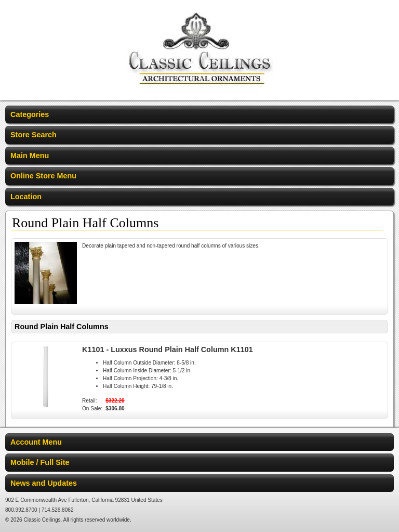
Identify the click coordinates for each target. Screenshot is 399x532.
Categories (30, 114)
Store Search (34, 135)
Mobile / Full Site (40, 462)
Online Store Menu (43, 176)
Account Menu (36, 442)
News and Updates (44, 483)
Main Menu (30, 155)
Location (26, 197)
